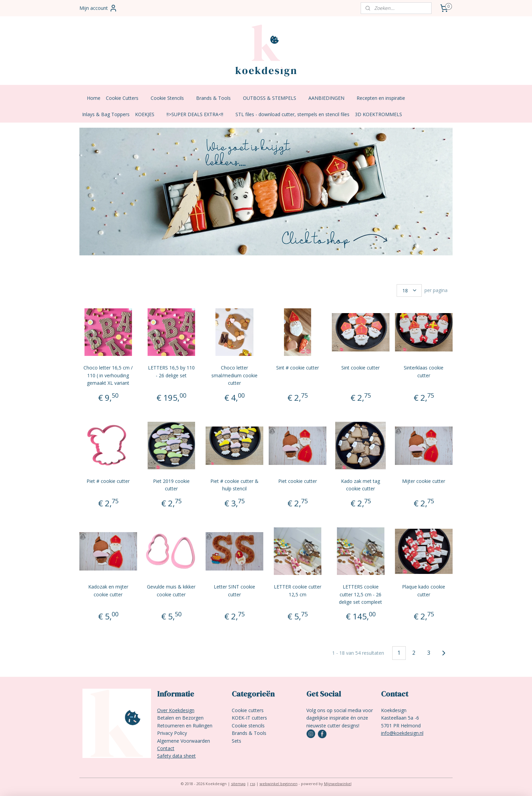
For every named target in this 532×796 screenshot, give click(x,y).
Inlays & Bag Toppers (106, 114)
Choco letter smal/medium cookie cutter (234, 375)
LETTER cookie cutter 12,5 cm (298, 590)
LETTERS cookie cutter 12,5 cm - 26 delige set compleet (361, 594)
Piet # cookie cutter (108, 481)
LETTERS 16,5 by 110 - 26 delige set (171, 371)
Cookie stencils (248, 726)
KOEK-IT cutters (249, 718)
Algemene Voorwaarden (184, 741)
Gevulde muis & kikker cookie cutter (171, 590)
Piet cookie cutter (298, 481)
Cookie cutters (248, 710)
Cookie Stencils (171, 98)
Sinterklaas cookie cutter (424, 371)
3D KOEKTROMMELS (378, 114)
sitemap (238, 784)
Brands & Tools (217, 98)
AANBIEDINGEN (330, 98)
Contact (166, 748)
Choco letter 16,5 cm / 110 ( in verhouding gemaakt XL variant (108, 375)
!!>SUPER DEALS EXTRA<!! (198, 114)
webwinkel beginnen (279, 784)
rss (253, 784)
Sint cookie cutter (361, 368)
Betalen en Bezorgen (180, 718)
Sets (236, 741)
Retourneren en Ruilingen (185, 726)
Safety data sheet (176, 756)
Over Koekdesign (176, 710)
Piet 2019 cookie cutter (171, 485)
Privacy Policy (172, 733)
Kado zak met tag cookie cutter (361, 485)
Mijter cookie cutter (424, 481)
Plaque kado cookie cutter (424, 590)
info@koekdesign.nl (402, 733)
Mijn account (98, 8)
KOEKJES (148, 114)
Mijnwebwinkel (338, 784)
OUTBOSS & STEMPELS (273, 98)
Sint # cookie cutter (298, 368)
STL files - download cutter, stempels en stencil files (292, 114)
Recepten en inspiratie (384, 98)
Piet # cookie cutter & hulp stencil (234, 485)
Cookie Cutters (126, 98)
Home (94, 98)
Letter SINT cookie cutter (234, 590)
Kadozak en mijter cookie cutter (108, 590)
